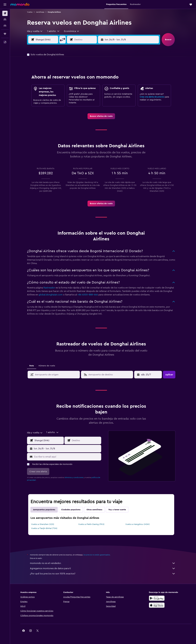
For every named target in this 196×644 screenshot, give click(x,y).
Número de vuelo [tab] (49, 366)
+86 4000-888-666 (90, 295)
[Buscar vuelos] (5, 13)
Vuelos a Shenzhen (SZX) (44, 524)
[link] (103, 116)
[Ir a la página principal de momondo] (20, 4)
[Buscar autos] (5, 26)
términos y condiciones (76, 477)
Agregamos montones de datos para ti (105, 568)
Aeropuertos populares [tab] (46, 510)
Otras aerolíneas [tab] (96, 510)
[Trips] (5, 34)
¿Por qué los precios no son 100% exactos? (105, 574)
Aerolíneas (42, 12)
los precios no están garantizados (99, 555)
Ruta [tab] (34, 366)
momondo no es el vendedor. (105, 563)
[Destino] (90, 40)
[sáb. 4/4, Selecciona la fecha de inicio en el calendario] (150, 375)
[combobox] (37, 31)
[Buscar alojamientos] (5, 19)
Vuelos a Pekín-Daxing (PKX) (93, 524)
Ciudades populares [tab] (73, 510)
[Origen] (51, 40)
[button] (5, 4)
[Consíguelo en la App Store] (158, 605)
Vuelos (32, 12)
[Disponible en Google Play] (158, 598)
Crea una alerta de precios (154, 97)
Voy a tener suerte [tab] (119, 510)
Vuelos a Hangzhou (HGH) (139, 524)
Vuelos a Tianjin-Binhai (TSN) (46, 528)
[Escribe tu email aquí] (69, 457)
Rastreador (51, 288)
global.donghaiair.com (52, 295)
